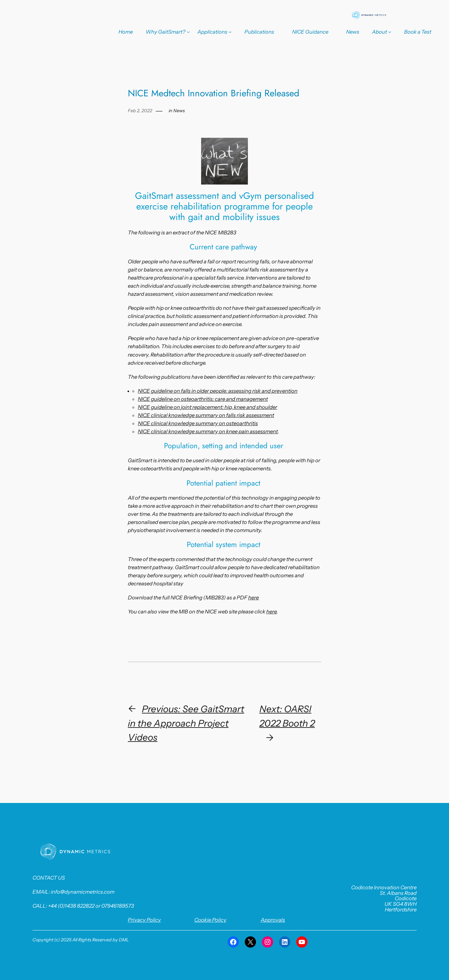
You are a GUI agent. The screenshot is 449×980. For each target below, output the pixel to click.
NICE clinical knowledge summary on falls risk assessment (206, 415)
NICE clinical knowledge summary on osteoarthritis (198, 423)
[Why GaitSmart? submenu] (168, 32)
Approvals (273, 920)
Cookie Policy (210, 920)
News (179, 111)
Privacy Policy (144, 920)
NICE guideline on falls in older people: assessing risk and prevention (218, 391)
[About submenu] (382, 32)
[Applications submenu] (215, 32)
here (253, 598)
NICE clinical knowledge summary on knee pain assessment (208, 431)
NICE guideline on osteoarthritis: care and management (203, 399)
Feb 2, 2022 (140, 111)
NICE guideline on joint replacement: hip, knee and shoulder (208, 407)
